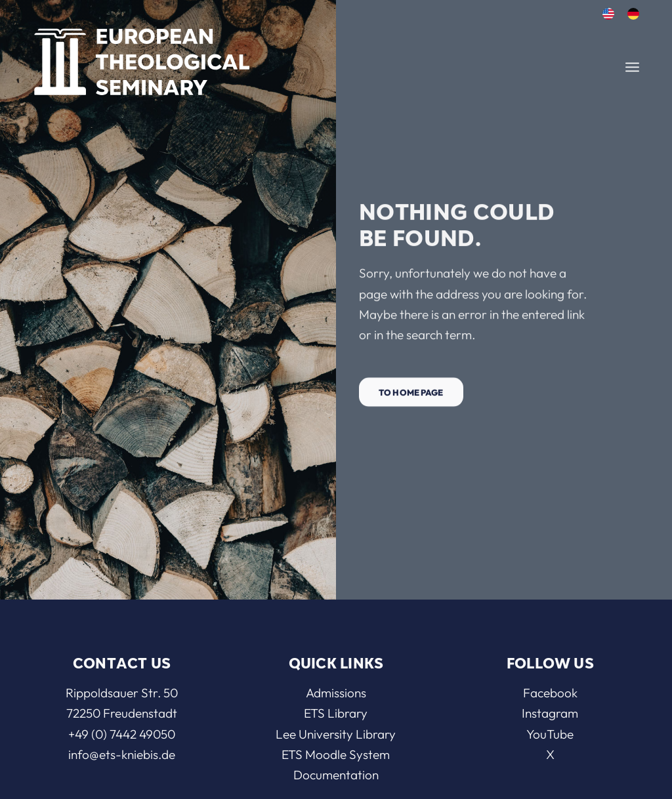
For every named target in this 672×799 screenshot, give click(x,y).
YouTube (550, 734)
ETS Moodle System (336, 754)
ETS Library (336, 713)
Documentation (336, 775)
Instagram (550, 713)
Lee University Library (336, 734)
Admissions (336, 693)
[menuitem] (608, 14)
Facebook (550, 693)
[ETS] (142, 58)
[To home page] (411, 396)
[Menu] (632, 67)
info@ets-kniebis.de (122, 754)
